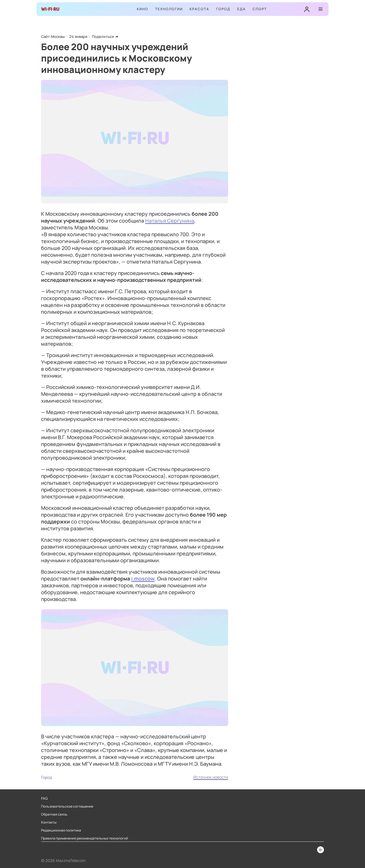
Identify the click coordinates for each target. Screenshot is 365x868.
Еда (242, 9)
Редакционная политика (61, 830)
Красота (199, 9)
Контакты (49, 822)
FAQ (44, 798)
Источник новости (211, 777)
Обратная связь (54, 814)
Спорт (260, 9)
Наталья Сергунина (170, 221)
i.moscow (143, 578)
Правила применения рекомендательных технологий (85, 838)
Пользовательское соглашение (67, 806)
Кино (143, 9)
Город (223, 9)
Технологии (169, 9)
